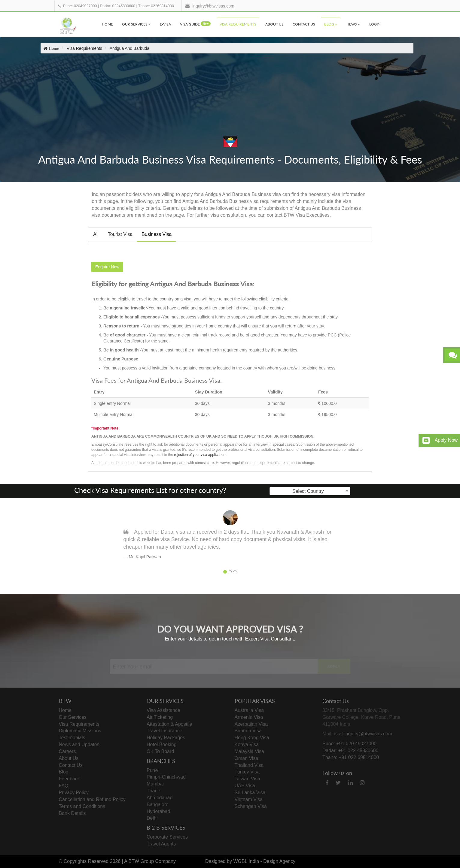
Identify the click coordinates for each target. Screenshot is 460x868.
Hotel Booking (162, 744)
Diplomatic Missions (80, 731)
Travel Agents (161, 844)
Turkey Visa (247, 772)
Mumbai (155, 784)
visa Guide (195, 24)
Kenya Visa (247, 744)
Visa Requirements (238, 24)
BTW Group (141, 861)
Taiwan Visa (247, 779)
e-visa (165, 24)
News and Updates (79, 744)
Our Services (136, 24)
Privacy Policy (74, 793)
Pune (152, 770)
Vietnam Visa (249, 799)
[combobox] (310, 491)
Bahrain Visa (248, 731)
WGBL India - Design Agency (264, 861)
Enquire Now (107, 267)
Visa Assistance (163, 710)
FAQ (64, 786)
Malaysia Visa (249, 751)
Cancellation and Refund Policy (92, 799)
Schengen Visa (251, 806)
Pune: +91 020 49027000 (349, 744)
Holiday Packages (166, 738)
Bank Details (72, 813)
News (353, 24)
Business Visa (157, 234)
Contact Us (304, 24)
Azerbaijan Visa (251, 724)
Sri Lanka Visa (250, 793)
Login (375, 24)
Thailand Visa (249, 765)
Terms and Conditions (82, 806)
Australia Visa (249, 710)
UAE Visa (245, 786)
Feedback (69, 779)
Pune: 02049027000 (80, 6)
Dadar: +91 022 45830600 (350, 750)
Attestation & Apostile (169, 724)
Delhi (152, 818)
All (96, 234)
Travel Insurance (165, 731)
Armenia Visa (249, 717)
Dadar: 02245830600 (118, 6)
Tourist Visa (120, 234)
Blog (331, 24)
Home (107, 24)
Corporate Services (167, 837)
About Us (274, 24)
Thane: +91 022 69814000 (351, 757)
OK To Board (160, 751)
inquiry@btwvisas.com (213, 6)
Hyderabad (158, 811)
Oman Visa (247, 758)
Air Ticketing (160, 717)
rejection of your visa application (200, 455)
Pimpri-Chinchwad (166, 777)
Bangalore (158, 805)
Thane (153, 791)
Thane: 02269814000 (156, 6)
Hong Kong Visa (252, 738)
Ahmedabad (160, 798)
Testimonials (72, 738)
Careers (67, 751)
